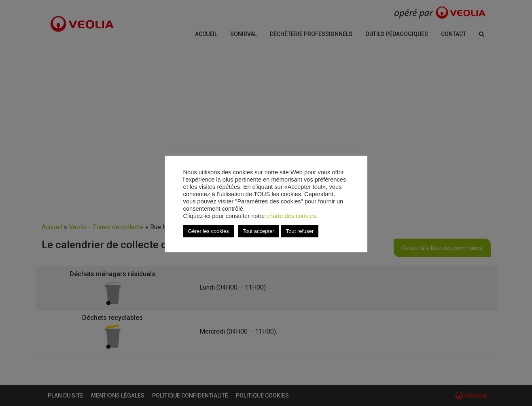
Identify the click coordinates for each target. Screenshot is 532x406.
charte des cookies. (292, 216)
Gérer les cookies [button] (209, 231)
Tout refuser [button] (300, 231)
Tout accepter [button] (259, 231)
